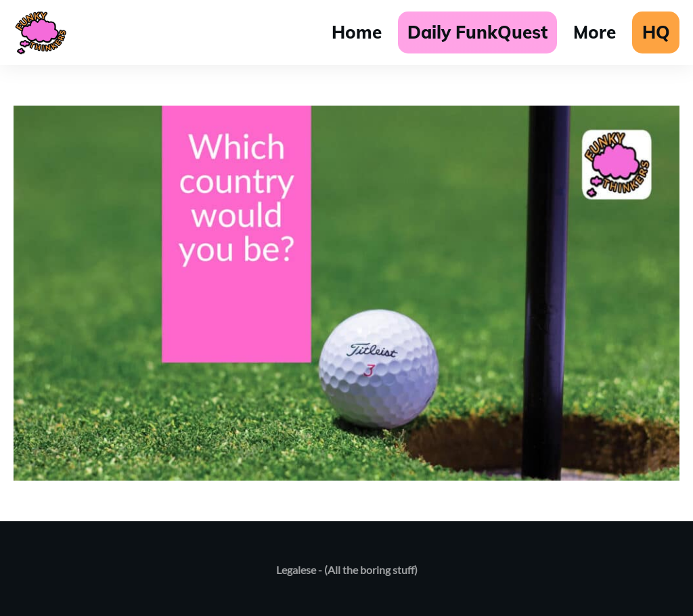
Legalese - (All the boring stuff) (347, 570)
